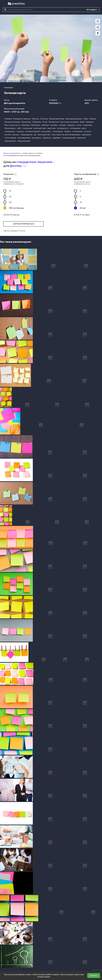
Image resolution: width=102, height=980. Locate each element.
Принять (94, 976)
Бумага (93, 119)
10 (10, 191)
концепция (28, 128)
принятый (81, 138)
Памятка (35, 119)
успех (79, 125)
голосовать (46, 131)
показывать (58, 131)
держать (71, 125)
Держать (90, 122)
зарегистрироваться (24, 224)
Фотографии (91, 10)
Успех (45, 122)
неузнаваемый (24, 138)
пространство (44, 135)
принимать (36, 138)
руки (84, 128)
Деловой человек (12, 122)
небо (19, 128)
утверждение (27, 135)
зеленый (45, 125)
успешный (87, 125)
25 (10, 197)
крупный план (40, 128)
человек (54, 125)
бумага (68, 131)
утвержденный (69, 138)
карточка (51, 128)
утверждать (10, 131)
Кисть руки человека (69, 122)
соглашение (75, 128)
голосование (10, 138)
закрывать (87, 135)
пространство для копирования (66, 135)
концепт (88, 131)
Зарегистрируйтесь (12, 153)
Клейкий (8, 119)
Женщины (36, 125)
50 (10, 202)
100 (16, 208)
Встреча (44, 119)
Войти (23, 231)
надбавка (57, 138)
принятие (47, 138)
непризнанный (24, 141)
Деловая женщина (74, 119)
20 (83, 208)
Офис (86, 119)
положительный (32, 131)
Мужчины (26, 125)
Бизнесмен (26, 122)
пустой (8, 135)
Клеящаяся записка (22, 119)
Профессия (54, 122)
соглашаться (63, 128)
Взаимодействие (57, 119)
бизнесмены (10, 128)
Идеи (82, 122)
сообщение (77, 131)
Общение (37, 122)
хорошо (20, 131)
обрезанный (10, 141)
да (35, 135)
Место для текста (12, 125)
